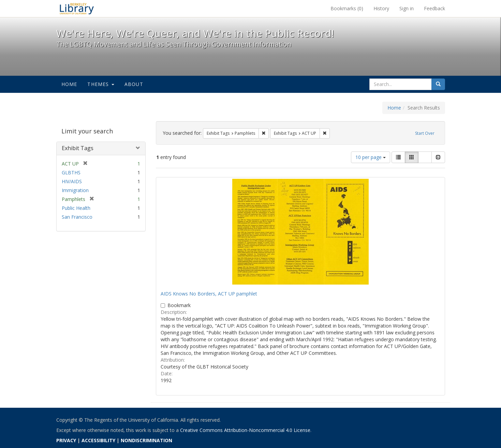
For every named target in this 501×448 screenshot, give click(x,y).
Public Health (76, 208)
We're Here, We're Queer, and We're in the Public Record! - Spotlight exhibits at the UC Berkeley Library (77, 9)
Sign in (407, 8)
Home (69, 84)
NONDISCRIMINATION (146, 440)
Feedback (434, 8)
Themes (101, 84)
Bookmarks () (347, 8)
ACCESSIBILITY (98, 440)
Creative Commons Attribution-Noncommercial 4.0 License (245, 430)
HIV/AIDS (72, 181)
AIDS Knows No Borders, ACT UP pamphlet (209, 294)
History (381, 8)
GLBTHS (71, 172)
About (134, 84)
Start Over (425, 133)
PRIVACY (66, 440)
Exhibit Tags (78, 148)
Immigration (75, 190)
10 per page (371, 157)
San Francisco (77, 217)
